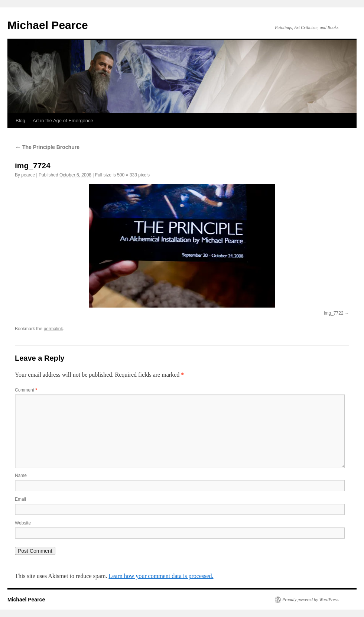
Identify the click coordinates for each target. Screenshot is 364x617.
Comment (26, 390)
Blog (20, 121)
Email (20, 499)
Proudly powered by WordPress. (311, 600)
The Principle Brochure (47, 147)
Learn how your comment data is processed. (161, 576)
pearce (28, 175)
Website (23, 523)
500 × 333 (127, 175)
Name (21, 475)
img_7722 (334, 313)
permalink (53, 329)
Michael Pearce (48, 25)
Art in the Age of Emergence (63, 121)
